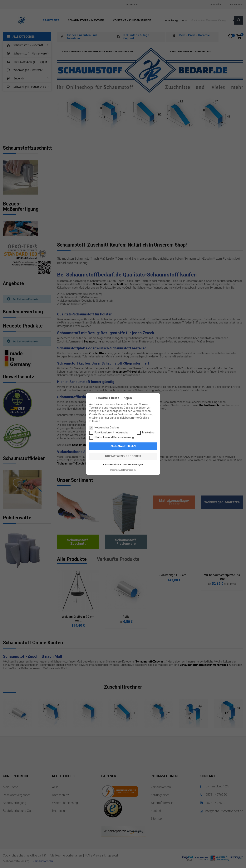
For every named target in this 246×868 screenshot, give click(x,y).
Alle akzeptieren (123, 446)
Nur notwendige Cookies (123, 456)
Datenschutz (117, 470)
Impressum (130, 470)
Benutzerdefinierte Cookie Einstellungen (123, 465)
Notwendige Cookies (104, 428)
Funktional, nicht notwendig (108, 433)
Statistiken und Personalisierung (111, 437)
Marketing (146, 433)
